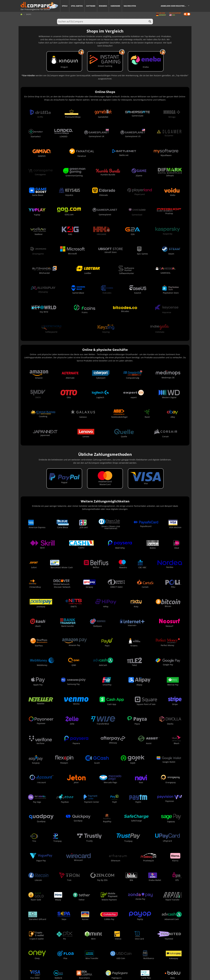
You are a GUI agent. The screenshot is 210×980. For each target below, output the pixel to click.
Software (91, 6)
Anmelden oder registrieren (174, 6)
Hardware (115, 6)
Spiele (65, 6)
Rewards (103, 6)
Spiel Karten (77, 6)
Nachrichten (130, 6)
